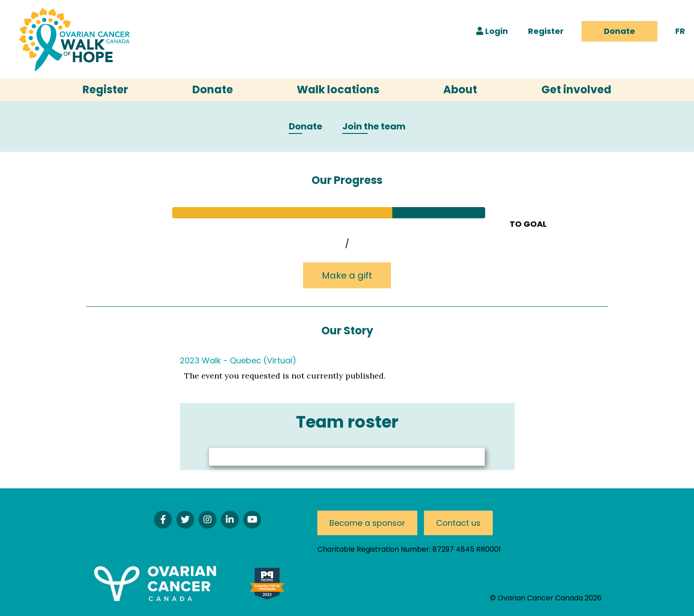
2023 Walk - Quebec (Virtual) (238, 360)
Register (546, 31)
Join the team (374, 127)
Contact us (458, 523)
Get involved (576, 89)
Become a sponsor (367, 523)
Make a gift (347, 275)
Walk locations (338, 89)
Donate (619, 31)
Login (492, 31)
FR (680, 31)
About (460, 89)
